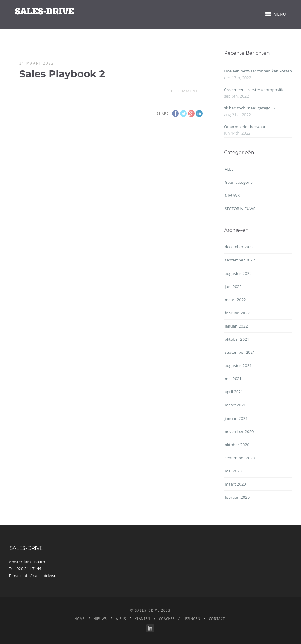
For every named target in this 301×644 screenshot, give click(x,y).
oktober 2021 (237, 339)
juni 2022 (233, 287)
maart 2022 (235, 300)
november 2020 (239, 431)
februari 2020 (237, 497)
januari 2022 (236, 326)
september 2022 (240, 260)
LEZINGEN (192, 619)
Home (80, 619)
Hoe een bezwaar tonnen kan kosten (258, 71)
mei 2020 (233, 471)
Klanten (143, 619)
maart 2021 (235, 405)
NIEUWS (232, 195)
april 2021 (234, 392)
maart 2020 (235, 484)
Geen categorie (239, 182)
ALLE (229, 169)
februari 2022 (237, 313)
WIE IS (121, 619)
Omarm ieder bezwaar (245, 127)
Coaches (167, 619)
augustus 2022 (238, 273)
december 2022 (239, 247)
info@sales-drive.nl (40, 576)
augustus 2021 (238, 365)
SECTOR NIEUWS (240, 209)
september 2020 (240, 458)
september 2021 (240, 352)
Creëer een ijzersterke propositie (254, 90)
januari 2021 (236, 418)
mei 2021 (233, 379)
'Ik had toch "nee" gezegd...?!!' (251, 108)
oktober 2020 (237, 445)
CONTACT (217, 619)
